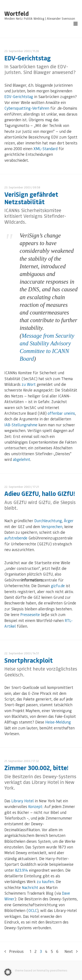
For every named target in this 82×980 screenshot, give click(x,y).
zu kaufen (45, 882)
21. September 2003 (17, 761)
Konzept (35, 806)
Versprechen (52, 527)
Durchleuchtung (48, 521)
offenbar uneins (61, 413)
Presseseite (30, 615)
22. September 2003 (17, 487)
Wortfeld (17, 14)
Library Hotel (23, 801)
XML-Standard (45, 149)
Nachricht (30, 887)
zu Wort (29, 384)
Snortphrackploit (29, 660)
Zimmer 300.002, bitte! (36, 768)
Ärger (69, 521)
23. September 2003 (17, 51)
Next (71, 951)
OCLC (33, 910)
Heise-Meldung (58, 722)
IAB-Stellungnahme (21, 425)
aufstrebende (16, 538)
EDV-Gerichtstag (28, 58)
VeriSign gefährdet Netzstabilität (31, 198)
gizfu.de (58, 586)
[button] (8, 972)
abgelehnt (22, 459)
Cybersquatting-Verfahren (27, 108)
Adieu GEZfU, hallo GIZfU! (40, 493)
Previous (14, 951)
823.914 (22, 870)
